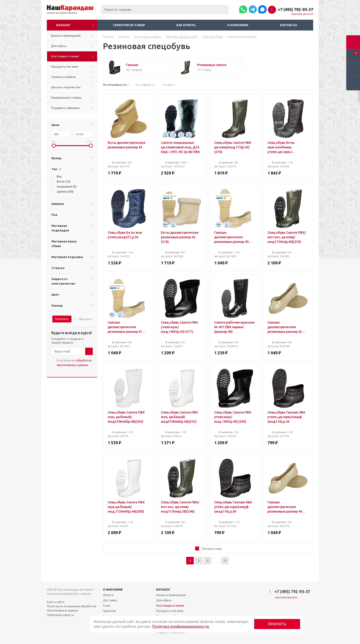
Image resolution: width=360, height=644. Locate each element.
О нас (107, 605)
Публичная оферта (60, 615)
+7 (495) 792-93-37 (295, 9)
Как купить (186, 25)
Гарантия (109, 611)
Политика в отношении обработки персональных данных (72, 608)
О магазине (113, 589)
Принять (277, 624)
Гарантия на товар (129, 25)
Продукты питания (170, 611)
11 (225, 561)
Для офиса (164, 600)
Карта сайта (56, 602)
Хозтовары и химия (170, 605)
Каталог (63, 25)
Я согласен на (74, 363)
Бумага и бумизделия (171, 595)
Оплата (108, 595)
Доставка (110, 600)
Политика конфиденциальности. (181, 626)
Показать (62, 319)
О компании (238, 25)
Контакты (288, 25)
